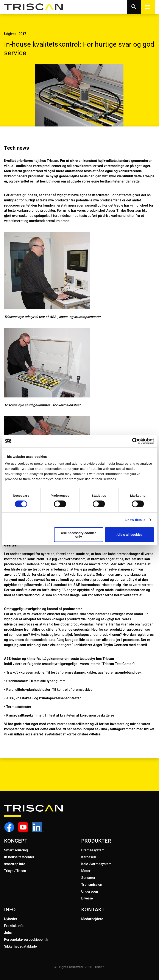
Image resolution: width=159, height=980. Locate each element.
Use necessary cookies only (79, 535)
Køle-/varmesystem (96, 864)
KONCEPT (16, 841)
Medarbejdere (92, 919)
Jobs (8, 933)
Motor (86, 871)
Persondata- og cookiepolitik (26, 940)
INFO (10, 910)
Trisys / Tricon (15, 871)
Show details (135, 520)
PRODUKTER (96, 841)
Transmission (92, 885)
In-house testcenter (19, 857)
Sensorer (88, 878)
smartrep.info (15, 864)
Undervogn (90, 891)
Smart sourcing (16, 850)
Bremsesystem (93, 850)
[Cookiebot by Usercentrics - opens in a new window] (135, 441)
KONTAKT (93, 910)
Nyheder (11, 919)
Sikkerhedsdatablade (20, 946)
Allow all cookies (129, 535)
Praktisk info (14, 926)
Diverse (87, 898)
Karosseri (89, 857)
